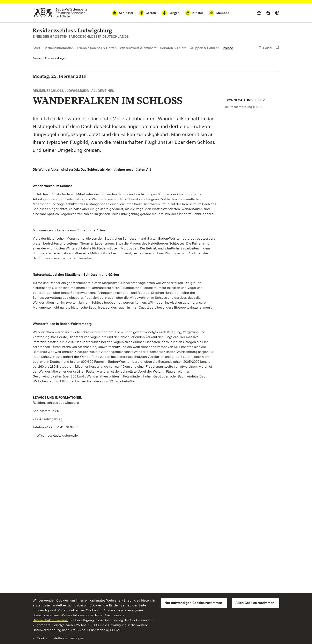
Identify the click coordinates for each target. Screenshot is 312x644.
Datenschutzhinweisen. (50, 620)
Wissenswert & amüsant (138, 48)
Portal (265, 48)
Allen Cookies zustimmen (255, 603)
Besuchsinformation (59, 48)
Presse (228, 48)
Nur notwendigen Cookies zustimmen (193, 603)
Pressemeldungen (55, 58)
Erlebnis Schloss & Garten (97, 48)
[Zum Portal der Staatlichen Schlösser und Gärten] (60, 13)
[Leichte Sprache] (259, 13)
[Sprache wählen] (277, 13)
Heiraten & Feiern (173, 48)
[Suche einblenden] (277, 48)
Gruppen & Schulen (205, 48)
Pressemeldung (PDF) (245, 107)
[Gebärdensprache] (268, 13)
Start (36, 48)
